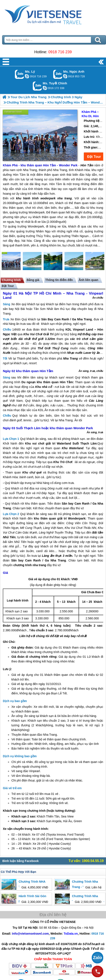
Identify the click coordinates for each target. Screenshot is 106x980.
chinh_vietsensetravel (45, 88)
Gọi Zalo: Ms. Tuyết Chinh (37, 86)
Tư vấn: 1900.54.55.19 (86, 861)
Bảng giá (33, 280)
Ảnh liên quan (88, 280)
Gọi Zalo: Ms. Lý (19, 74)
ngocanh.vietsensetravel (65, 76)
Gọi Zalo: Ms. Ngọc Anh (58, 74)
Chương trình (11, 280)
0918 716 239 (60, 52)
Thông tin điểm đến (59, 280)
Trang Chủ (53, 14)
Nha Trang (84, 319)
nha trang (39, 565)
